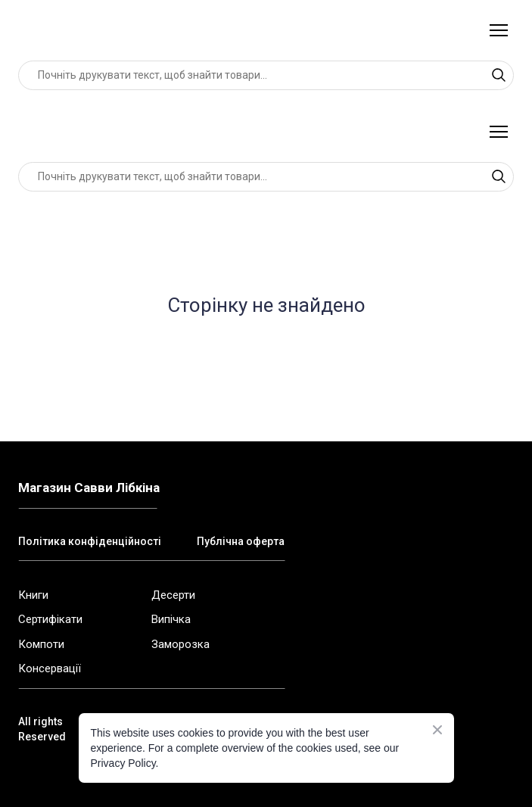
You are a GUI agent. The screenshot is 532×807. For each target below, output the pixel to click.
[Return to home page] (84, 30)
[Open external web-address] (254, 594)
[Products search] (266, 75)
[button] (499, 75)
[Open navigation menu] (499, 30)
